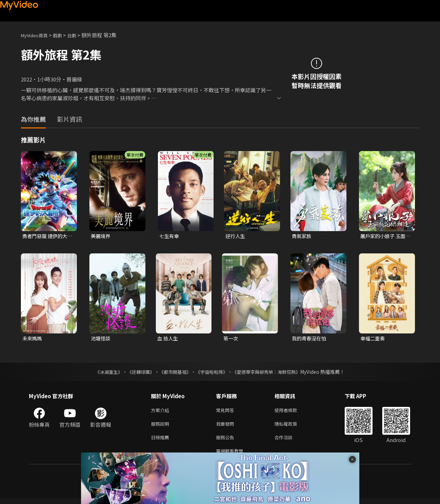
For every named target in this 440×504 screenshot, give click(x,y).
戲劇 (63, 35)
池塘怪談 (101, 339)
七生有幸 (170, 236)
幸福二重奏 (373, 339)
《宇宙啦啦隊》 (213, 373)
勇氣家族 (302, 236)
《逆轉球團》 (137, 373)
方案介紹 (161, 412)
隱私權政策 (292, 427)
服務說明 (161, 427)
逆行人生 (236, 236)
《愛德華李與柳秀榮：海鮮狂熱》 (271, 373)
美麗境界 (101, 236)
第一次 (231, 339)
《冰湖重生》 (103, 373)
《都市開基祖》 (174, 373)
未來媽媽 (33, 339)
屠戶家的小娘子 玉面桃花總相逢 (384, 236)
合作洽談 (289, 441)
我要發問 (226, 427)
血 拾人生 (168, 339)
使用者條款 (292, 412)
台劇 (79, 35)
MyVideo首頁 (37, 35)
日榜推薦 (161, 441)
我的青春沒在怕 (310, 339)
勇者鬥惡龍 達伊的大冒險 (46, 236)
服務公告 (226, 441)
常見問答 (226, 412)
